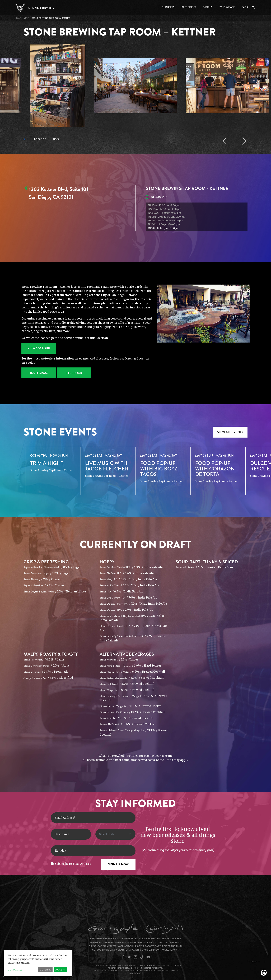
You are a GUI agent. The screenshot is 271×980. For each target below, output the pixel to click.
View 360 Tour (39, 348)
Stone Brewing (42, 8)
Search (254, 7)
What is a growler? (111, 756)
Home (18, 18)
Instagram (39, 373)
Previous (224, 141)
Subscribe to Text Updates (73, 864)
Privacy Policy (125, 971)
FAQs (245, 7)
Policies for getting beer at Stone (150, 756)
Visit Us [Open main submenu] (208, 7)
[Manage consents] (264, 973)
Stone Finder (111, 971)
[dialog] (38, 963)
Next (244, 141)
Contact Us (98, 971)
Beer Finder (189, 7)
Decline (45, 970)
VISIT (26, 18)
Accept (60, 970)
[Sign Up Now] (118, 864)
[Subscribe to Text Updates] (52, 864)
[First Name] (71, 834)
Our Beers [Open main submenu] (168, 7)
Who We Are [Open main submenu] (227, 7)
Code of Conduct (142, 971)
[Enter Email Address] (93, 818)
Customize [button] (15, 970)
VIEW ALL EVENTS (230, 432)
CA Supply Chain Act (160, 971)
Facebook (74, 373)
